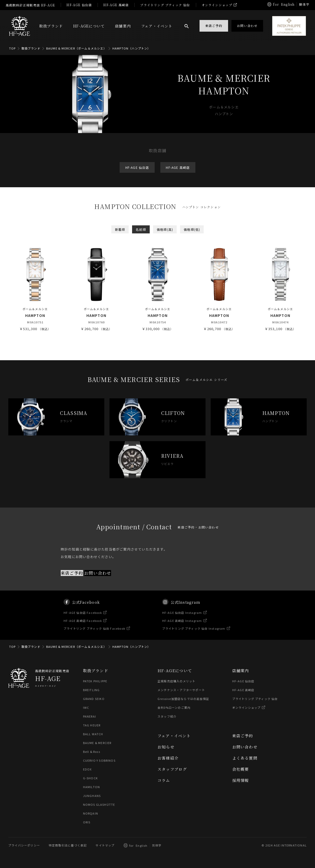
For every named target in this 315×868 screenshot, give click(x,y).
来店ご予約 (72, 579)
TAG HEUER (92, 725)
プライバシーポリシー (24, 845)
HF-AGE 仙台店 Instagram (182, 619)
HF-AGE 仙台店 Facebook (83, 619)
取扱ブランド (51, 26)
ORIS (87, 822)
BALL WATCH (93, 734)
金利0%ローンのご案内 (174, 708)
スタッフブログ (172, 769)
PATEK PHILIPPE (95, 681)
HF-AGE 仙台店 (79, 5)
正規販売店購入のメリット (176, 681)
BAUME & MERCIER (97, 743)
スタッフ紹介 (167, 717)
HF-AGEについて (89, 26)
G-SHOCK (90, 778)
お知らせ (166, 747)
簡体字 (304, 4)
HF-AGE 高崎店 (116, 5)
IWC (86, 708)
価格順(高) (165, 229)
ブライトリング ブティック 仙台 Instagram (194, 635)
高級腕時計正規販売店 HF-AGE (30, 5)
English (288, 4)
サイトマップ (105, 845)
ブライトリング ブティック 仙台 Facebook (95, 635)
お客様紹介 (168, 758)
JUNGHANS (92, 796)
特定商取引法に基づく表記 (68, 845)
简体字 (157, 845)
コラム (164, 780)
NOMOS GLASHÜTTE (99, 805)
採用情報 (241, 780)
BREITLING (91, 690)
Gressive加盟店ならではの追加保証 (183, 699)
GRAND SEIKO (94, 699)
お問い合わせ (98, 579)
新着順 (120, 229)
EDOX (87, 769)
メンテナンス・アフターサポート (181, 690)
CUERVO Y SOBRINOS (99, 761)
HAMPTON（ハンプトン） (132, 48)
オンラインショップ (217, 5)
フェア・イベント (157, 26)
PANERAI (90, 717)
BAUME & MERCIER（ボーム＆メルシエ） (76, 48)
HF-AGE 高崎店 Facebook (83, 627)
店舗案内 (123, 26)
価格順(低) (192, 229)
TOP (12, 48)
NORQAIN (91, 814)
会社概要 (241, 769)
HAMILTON (91, 787)
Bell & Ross (92, 752)
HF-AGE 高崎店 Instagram (182, 627)
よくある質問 (245, 758)
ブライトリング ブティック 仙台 (165, 5)
